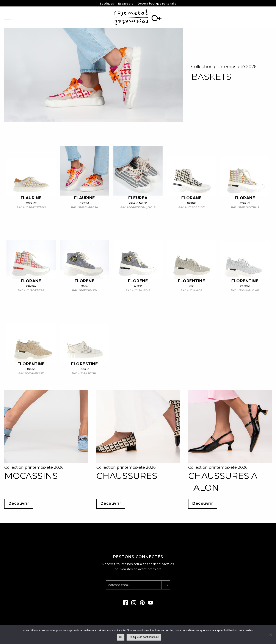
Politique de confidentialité (144, 637)
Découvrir (20, 503)
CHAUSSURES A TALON (223, 482)
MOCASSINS (31, 476)
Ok (121, 637)
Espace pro (125, 4)
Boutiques (106, 4)
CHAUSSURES (127, 476)
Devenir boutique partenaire (158, 4)
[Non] (271, 635)
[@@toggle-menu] (8, 17)
